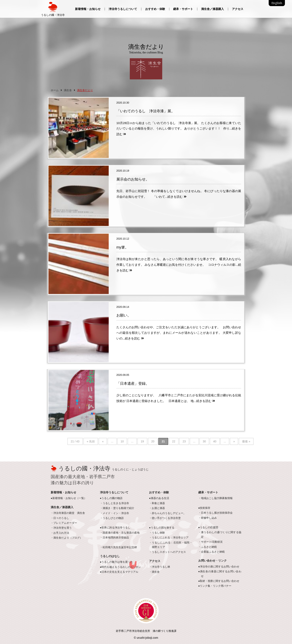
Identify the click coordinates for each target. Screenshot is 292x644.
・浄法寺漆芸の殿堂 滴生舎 (68, 513)
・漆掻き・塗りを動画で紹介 (117, 508)
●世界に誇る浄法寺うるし (115, 528)
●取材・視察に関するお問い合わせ (219, 581)
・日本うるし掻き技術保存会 (215, 513)
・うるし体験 (157, 533)
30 (204, 441)
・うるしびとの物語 (112, 518)
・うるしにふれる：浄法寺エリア (169, 538)
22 (174, 441)
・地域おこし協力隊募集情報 (215, 498)
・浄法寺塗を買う (61, 528)
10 (122, 441)
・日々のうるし (60, 518)
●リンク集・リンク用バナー (215, 586)
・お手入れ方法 (60, 533)
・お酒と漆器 (157, 508)
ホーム (55, 90)
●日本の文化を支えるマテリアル (119, 572)
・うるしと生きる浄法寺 (114, 503)
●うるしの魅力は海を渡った (117, 562)
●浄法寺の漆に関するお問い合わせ (219, 567)
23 (184, 441)
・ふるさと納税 (208, 547)
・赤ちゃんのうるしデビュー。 (167, 513)
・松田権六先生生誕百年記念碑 (118, 547)
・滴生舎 (154, 572)
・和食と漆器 (157, 503)
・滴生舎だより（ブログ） (67, 538)
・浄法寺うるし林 (160, 567)
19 (142, 441)
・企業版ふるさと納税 (211, 552)
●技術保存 (204, 508)
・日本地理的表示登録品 (114, 538)
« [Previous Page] (103, 441)
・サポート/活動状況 (211, 542)
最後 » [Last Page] (246, 441)
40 (215, 441)
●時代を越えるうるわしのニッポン (121, 567)
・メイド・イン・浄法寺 (114, 513)
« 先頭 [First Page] (91, 441)
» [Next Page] (234, 441)
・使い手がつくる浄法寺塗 (165, 518)
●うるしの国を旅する (162, 528)
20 (153, 441)
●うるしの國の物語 (111, 498)
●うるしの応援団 (208, 527)
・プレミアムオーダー (64, 523)
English (277, 3)
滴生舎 (68, 90)
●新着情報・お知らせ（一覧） (69, 498)
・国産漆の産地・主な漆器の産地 (120, 533)
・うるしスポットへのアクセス (167, 552)
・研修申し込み (208, 518)
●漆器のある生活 (159, 498)
